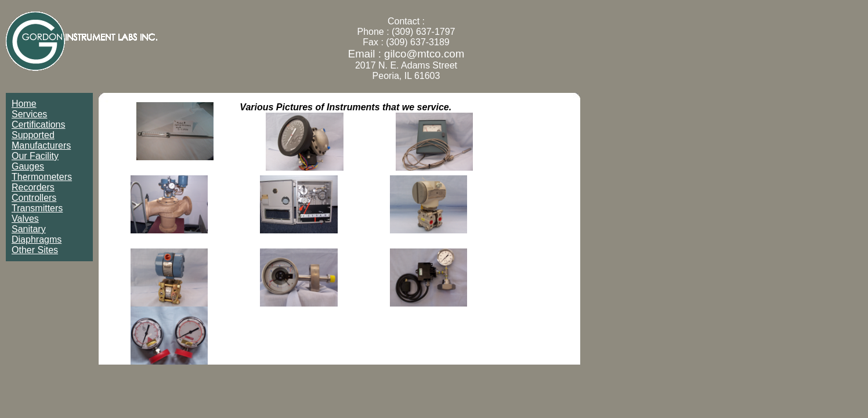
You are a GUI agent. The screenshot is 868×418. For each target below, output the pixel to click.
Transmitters (37, 208)
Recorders (33, 187)
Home (24, 104)
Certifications (38, 125)
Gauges (28, 166)
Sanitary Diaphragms (37, 234)
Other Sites (35, 250)
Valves (25, 219)
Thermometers (42, 177)
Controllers (34, 198)
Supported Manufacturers (41, 140)
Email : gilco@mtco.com (406, 54)
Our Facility (35, 156)
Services (29, 114)
